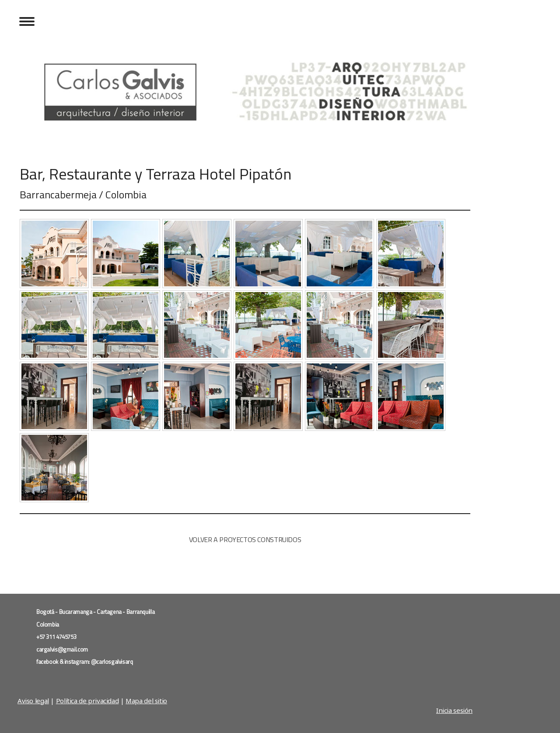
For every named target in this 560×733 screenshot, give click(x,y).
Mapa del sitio (146, 701)
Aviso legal (33, 701)
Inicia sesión (454, 710)
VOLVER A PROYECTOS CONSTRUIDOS (245, 539)
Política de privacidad (87, 701)
